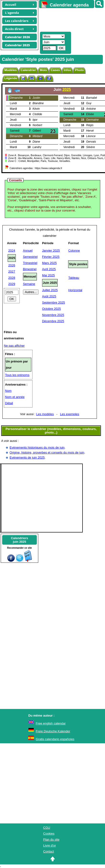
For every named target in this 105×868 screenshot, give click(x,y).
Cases (55, 70)
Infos (67, 70)
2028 (12, 278)
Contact (49, 851)
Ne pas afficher (14, 346)
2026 (12, 265)
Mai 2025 (48, 275)
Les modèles (45, 414)
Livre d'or (50, 845)
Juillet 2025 (50, 290)
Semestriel (30, 257)
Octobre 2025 (52, 309)
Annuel (28, 251)
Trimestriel (30, 263)
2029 (12, 284)
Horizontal (75, 290)
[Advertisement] (70, 19)
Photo (79, 70)
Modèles (11, 70)
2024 (12, 251)
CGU (47, 828)
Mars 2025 (49, 263)
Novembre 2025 (53, 315)
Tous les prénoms (17, 375)
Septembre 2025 (54, 302)
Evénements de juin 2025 (27, 457)
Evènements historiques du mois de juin (37, 447)
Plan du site (51, 840)
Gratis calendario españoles (55, 739)
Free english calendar (51, 723)
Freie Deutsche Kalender (53, 731)
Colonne (74, 251)
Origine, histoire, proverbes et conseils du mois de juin (47, 452)
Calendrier (28, 70)
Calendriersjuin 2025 (20, 540)
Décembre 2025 (53, 321)
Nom (8, 391)
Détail (9, 403)
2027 (12, 271)
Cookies (49, 834)
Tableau (74, 278)
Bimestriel (30, 269)
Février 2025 (51, 257)
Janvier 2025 (51, 251)
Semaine (29, 284)
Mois (43, 70)
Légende (11, 78)
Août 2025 (49, 296)
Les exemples (70, 414)
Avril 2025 (49, 269)
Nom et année (15, 397)
